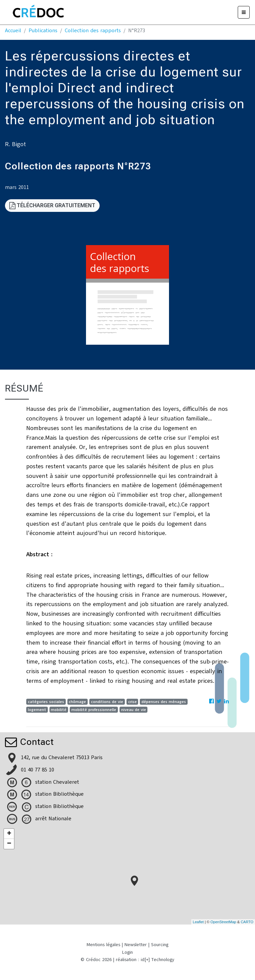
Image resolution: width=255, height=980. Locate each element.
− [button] (9, 844)
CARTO (247, 922)
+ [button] (9, 834)
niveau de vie (134, 710)
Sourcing (160, 945)
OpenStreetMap (223, 922)
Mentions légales (103, 945)
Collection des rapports (93, 31)
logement (37, 710)
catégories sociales (46, 702)
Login (127, 952)
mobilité (59, 710)
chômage (77, 702)
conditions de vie (107, 702)
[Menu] (244, 12)
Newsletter (136, 945)
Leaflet (198, 922)
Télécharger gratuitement (52, 205)
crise (132, 702)
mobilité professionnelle (94, 710)
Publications (43, 31)
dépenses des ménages (164, 702)
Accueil (13, 31)
